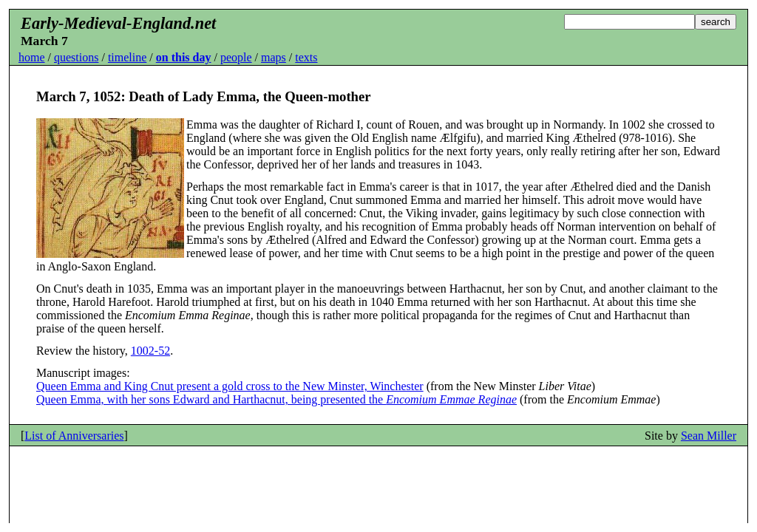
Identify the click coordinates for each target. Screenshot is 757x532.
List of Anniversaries (74, 436)
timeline (127, 57)
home (32, 57)
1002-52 (150, 351)
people (236, 57)
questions (76, 57)
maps (274, 57)
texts (306, 57)
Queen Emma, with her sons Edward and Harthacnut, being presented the (276, 399)
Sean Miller (709, 436)
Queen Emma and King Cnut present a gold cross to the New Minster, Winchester (230, 386)
